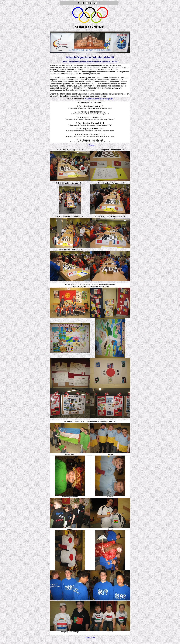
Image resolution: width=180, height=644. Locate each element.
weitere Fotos (90, 638)
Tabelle (92, 145)
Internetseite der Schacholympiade (99, 99)
